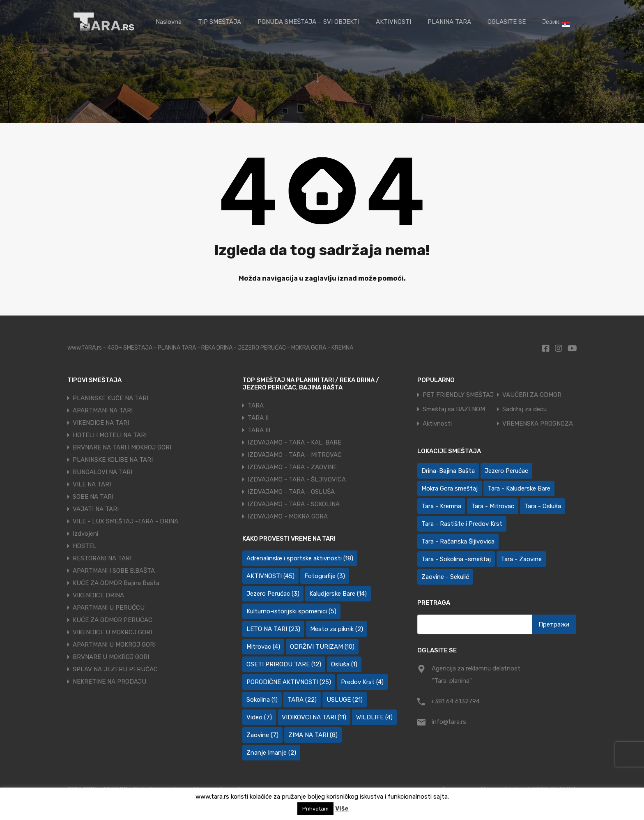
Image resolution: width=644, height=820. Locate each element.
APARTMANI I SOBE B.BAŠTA (114, 571)
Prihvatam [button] (315, 809)
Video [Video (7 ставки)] (259, 717)
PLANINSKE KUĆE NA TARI (110, 398)
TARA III (259, 430)
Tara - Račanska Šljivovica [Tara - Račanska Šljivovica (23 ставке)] (458, 541)
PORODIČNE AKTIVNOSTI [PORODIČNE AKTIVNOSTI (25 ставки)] (289, 682)
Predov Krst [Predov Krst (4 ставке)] (362, 682)
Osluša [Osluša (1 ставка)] (344, 664)
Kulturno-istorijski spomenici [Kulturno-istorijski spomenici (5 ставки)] (291, 611)
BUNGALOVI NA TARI (102, 472)
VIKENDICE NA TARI (101, 423)
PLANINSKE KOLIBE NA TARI (113, 460)
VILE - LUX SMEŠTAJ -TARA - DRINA (125, 521)
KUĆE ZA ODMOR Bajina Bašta (116, 583)
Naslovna (169, 22)
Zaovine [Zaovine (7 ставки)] (262, 735)
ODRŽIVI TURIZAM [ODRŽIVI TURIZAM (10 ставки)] (322, 647)
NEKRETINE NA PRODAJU (109, 682)
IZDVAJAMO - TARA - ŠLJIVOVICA (297, 479)
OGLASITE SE (507, 22)
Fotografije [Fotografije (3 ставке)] (325, 576)
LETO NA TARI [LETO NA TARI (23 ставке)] (273, 629)
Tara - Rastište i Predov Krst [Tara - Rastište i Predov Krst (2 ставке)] (462, 524)
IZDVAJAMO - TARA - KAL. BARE (294, 442)
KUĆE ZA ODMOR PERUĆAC (113, 620)
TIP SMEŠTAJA (220, 22)
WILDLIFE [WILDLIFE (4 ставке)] (374, 717)
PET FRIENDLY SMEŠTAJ (458, 395)
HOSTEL (85, 546)
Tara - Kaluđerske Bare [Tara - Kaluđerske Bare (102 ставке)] (519, 488)
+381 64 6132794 (455, 701)
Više (342, 808)
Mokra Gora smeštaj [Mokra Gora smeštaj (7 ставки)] (450, 488)
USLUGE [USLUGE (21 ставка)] (345, 700)
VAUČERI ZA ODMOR (532, 395)
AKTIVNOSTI (393, 22)
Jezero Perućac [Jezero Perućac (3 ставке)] (273, 594)
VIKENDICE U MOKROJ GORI (112, 632)
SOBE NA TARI (93, 497)
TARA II (258, 418)
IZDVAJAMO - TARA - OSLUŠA (291, 492)
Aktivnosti (437, 424)
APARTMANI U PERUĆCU (109, 608)
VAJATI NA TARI (96, 509)
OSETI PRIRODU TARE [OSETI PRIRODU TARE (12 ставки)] (284, 664)
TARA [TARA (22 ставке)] (302, 700)
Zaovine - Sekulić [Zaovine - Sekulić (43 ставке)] (445, 577)
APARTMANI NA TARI (103, 410)
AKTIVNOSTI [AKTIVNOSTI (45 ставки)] (270, 576)
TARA (256, 405)
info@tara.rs (449, 722)
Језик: (556, 22)
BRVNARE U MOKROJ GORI (111, 657)
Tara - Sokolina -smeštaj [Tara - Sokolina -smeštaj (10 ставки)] (456, 559)
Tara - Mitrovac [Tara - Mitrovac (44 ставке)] (493, 506)
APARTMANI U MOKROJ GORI (114, 645)
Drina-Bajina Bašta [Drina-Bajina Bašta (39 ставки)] (448, 471)
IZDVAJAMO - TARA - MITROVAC (295, 455)
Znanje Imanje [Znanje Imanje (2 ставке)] (271, 753)
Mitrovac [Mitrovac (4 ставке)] (263, 647)
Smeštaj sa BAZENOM (454, 409)
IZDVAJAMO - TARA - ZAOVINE (292, 467)
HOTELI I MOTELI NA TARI (110, 435)
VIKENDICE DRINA (98, 595)
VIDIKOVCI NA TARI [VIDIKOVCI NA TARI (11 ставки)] (314, 717)
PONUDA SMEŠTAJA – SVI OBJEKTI (308, 22)
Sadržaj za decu (524, 409)
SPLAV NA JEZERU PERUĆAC (115, 669)
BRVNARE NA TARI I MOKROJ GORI (122, 447)
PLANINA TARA (449, 22)
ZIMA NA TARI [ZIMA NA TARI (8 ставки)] (313, 735)
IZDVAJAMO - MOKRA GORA (288, 516)
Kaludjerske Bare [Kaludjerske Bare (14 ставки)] (338, 594)
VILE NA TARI (92, 484)
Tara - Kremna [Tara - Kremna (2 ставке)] (441, 506)
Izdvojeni (85, 534)
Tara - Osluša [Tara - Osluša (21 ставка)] (543, 506)
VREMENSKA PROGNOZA (538, 424)
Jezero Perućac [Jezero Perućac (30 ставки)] (506, 471)
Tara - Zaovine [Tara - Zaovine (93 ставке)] (521, 559)
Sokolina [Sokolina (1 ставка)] (262, 700)
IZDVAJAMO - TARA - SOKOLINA (294, 504)
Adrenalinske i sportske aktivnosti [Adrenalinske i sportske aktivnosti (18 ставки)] (300, 558)
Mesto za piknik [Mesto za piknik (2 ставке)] (337, 629)
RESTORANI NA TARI (102, 558)
